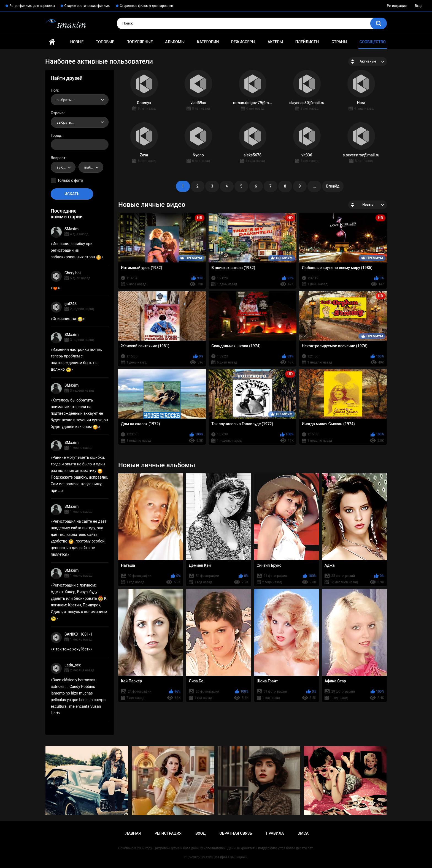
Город (56, 135)
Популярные (140, 42)
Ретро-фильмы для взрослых (32, 6)
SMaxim (71, 229)
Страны (339, 42)
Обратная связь (236, 833)
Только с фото (70, 180)
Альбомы (175, 42)
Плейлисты (307, 42)
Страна (57, 113)
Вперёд (333, 186)
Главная (52, 42)
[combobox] (80, 100)
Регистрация (397, 6)
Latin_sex (73, 665)
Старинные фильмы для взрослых (147, 6)
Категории (208, 42)
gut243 (71, 304)
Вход (419, 6)
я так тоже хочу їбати (72, 649)
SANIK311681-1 (78, 634)
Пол (54, 90)
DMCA (303, 833)
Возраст (58, 158)
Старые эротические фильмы (87, 6)
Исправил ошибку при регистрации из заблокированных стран (76, 250)
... (314, 186)
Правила (275, 833)
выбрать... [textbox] (65, 100)
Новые (77, 42)
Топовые (105, 42)
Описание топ (68, 319)
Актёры (275, 42)
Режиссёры (243, 42)
